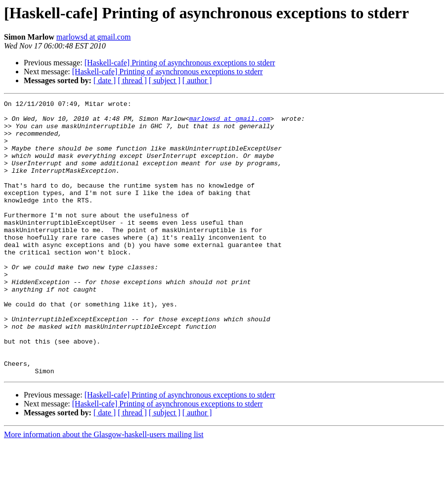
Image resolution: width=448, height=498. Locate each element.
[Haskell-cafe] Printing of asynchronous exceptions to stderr (180, 63)
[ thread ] (132, 80)
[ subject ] (165, 80)
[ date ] (105, 80)
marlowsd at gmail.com (94, 37)
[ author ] (197, 80)
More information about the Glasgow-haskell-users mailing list (104, 489)
